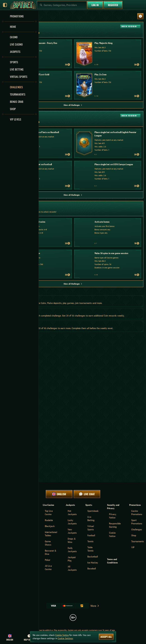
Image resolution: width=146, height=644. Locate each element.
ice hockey (93, 563)
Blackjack (50, 526)
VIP (133, 547)
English (59, 494)
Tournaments (138, 541)
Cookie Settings (65, 638)
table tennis (90, 549)
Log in (95, 5)
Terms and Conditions (112, 561)
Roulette (49, 520)
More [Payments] (95, 606)
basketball (93, 557)
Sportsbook (93, 511)
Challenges (137, 529)
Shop (134, 535)
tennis (90, 541)
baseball (92, 569)
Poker (48, 560)
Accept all (106, 637)
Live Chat (87, 494)
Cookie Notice (62, 635)
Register (113, 5)
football (91, 535)
